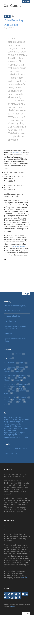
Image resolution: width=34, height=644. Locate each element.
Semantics (8, 334)
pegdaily (25, 437)
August (21, 363)
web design (8, 428)
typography (16, 435)
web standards (17, 417)
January (17, 371)
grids (14, 430)
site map (26, 420)
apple (20, 428)
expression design (10, 433)
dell (5, 430)
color (9, 430)
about (26, 428)
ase (20, 426)
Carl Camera (12, 6)
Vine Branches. (12, 606)
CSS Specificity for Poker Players (16, 448)
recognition (22, 433)
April (9, 354)
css (13, 420)
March (19, 369)
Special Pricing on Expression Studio (15, 340)
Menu (26, 2)
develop (18, 420)
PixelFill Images (10, 321)
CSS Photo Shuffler (11, 454)
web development (16, 422)
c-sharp (7, 424)
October (7, 387)
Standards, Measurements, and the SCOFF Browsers (16, 327)
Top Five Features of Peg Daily (15, 306)
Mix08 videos (17, 153)
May (9, 358)
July (5, 369)
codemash (8, 426)
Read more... (25, 578)
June (21, 402)
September (17, 387)
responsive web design (12, 437)
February (18, 354)
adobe (15, 426)
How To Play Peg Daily (12, 311)
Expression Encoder (18, 246)
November (11, 363)
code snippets (16, 424)
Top (26, 614)
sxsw (15, 428)
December (12, 367)
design (6, 422)
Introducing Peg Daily (12, 316)
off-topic (7, 417)
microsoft (7, 420)
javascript (7, 435)
